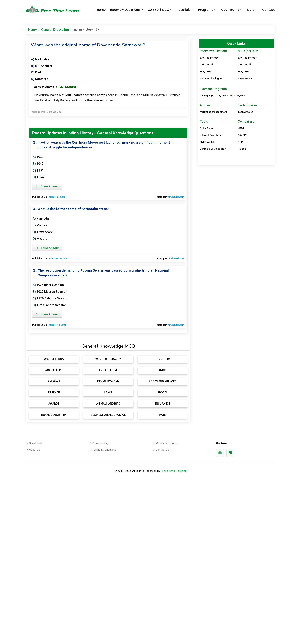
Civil (202, 65)
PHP (232, 150)
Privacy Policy (101, 498)
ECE (202, 71)
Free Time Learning (174, 525)
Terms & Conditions (104, 504)
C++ (218, 150)
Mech (210, 65)
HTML (241, 183)
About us (34, 504)
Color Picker (207, 183)
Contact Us (162, 504)
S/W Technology (209, 58)
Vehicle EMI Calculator (213, 204)
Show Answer (47, 186)
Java (225, 150)
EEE (209, 71)
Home (101, 10)
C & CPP (243, 190)
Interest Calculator (210, 190)
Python (241, 150)
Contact (269, 10)
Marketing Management (213, 167)
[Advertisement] (108, 366)
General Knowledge (55, 30)
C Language (207, 150)
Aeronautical (245, 78)
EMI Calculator (208, 197)
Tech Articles (246, 167)
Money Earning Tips (168, 498)
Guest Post (36, 498)
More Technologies (211, 78)
